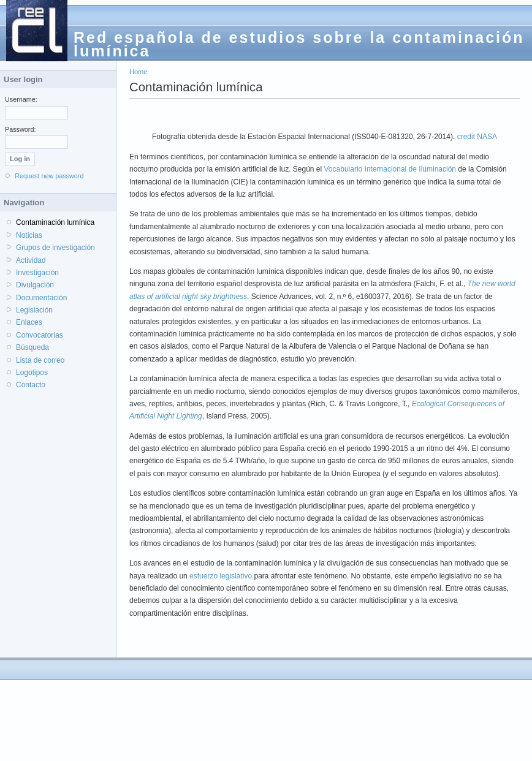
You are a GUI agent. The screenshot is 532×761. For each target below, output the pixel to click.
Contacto (31, 385)
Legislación (34, 310)
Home (138, 72)
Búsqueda (32, 347)
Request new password (49, 176)
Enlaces (29, 322)
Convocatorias (40, 335)
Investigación (37, 273)
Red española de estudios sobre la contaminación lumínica (299, 44)
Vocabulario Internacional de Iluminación (390, 169)
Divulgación (35, 285)
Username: (21, 99)
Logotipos (32, 373)
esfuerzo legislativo (221, 576)
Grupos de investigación (55, 248)
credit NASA (477, 137)
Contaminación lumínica (55, 222)
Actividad (31, 260)
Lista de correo (40, 360)
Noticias (29, 235)
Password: (20, 129)
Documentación (41, 298)
